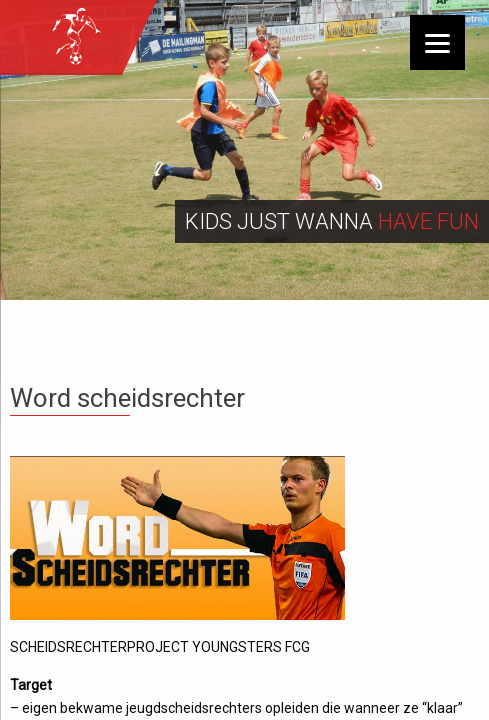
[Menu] (437, 42)
